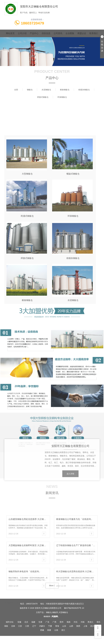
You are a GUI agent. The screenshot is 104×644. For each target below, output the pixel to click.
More (52, 590)
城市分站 (10, 622)
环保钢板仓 (62, 97)
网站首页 (10, 33)
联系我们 (94, 33)
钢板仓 (30, 90)
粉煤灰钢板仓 (84, 90)
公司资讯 (58, 33)
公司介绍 (22, 33)
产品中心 (34, 33)
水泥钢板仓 (46, 90)
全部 (16, 90)
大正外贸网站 (22, 600)
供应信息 (46, 33)
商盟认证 (82, 33)
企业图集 (70, 33)
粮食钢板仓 (65, 90)
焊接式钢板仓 (43, 97)
